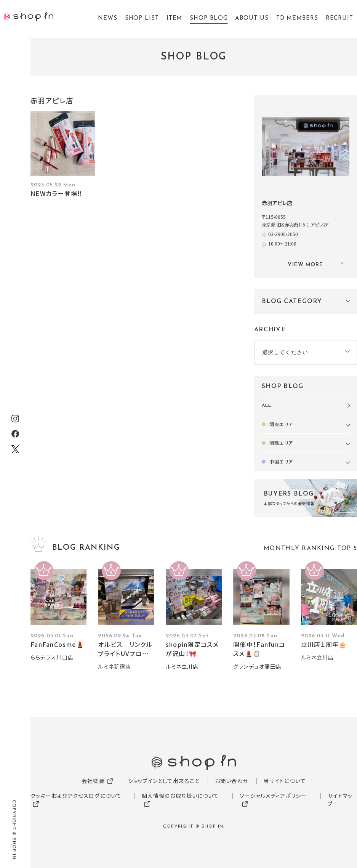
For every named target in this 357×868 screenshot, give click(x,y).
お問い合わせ (232, 781)
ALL (267, 406)
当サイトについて (285, 781)
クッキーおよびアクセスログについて (76, 796)
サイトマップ (340, 800)
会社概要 (93, 781)
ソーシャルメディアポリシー (273, 796)
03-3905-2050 (283, 234)
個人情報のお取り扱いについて (180, 796)
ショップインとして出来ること (164, 781)
